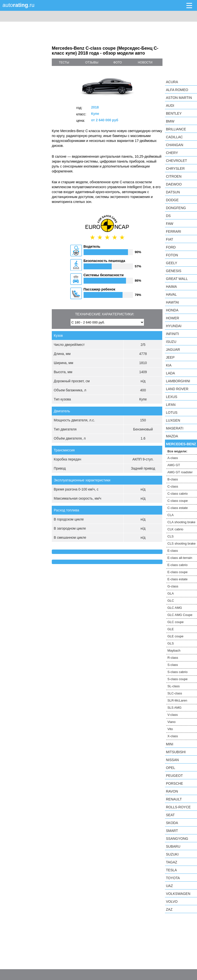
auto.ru (18, 5)
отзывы (92, 62)
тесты (64, 62)
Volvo (172, 902)
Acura (172, 82)
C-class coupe (178, 501)
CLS (170, 536)
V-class (173, 715)
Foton (172, 255)
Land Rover (177, 389)
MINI (170, 744)
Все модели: (177, 451)
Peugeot (174, 776)
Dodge (172, 200)
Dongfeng (176, 208)
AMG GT (174, 465)
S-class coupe (178, 679)
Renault (174, 799)
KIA (169, 365)
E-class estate (178, 579)
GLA (171, 593)
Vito (170, 729)
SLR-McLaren (177, 700)
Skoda (172, 823)
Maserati (175, 428)
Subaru (173, 846)
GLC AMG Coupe (180, 615)
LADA (170, 373)
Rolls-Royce (178, 807)
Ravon (172, 791)
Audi (170, 106)
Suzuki (172, 854)
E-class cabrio (178, 565)
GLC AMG (175, 608)
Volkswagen (178, 894)
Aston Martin (179, 98)
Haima (171, 287)
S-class (173, 665)
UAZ (169, 886)
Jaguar (173, 350)
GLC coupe (176, 622)
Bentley (174, 113)
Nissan (172, 760)
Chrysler (175, 168)
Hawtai (172, 302)
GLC (171, 601)
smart (172, 831)
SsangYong (177, 839)
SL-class (174, 686)
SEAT (170, 815)
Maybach (174, 651)
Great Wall (177, 279)
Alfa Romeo (177, 90)
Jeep (170, 357)
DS (168, 216)
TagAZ (172, 862)
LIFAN (171, 405)
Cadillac (174, 137)
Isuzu (171, 342)
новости (145, 62)
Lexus (172, 397)
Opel (170, 768)
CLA (170, 515)
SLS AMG (174, 708)
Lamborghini (178, 381)
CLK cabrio (175, 529)
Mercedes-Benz (181, 444)
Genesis (174, 271)
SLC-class (175, 693)
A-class (173, 458)
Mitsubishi (176, 752)
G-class (173, 586)
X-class (173, 736)
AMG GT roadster (180, 472)
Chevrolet (177, 161)
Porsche (174, 783)
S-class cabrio (178, 672)
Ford (171, 247)
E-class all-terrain (180, 558)
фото (117, 62)
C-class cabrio (178, 494)
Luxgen (173, 420)
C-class (173, 486)
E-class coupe (178, 572)
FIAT (170, 239)
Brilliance (176, 129)
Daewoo (174, 184)
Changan (175, 145)
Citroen (174, 176)
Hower (173, 318)
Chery (172, 153)
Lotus (172, 413)
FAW (170, 224)
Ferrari (173, 231)
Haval (171, 294)
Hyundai (174, 326)
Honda (172, 310)
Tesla (171, 870)
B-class (173, 479)
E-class (173, 551)
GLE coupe (175, 636)
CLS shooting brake (181, 544)
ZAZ (169, 909)
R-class (173, 658)
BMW (170, 121)
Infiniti (172, 334)
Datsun (173, 192)
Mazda (172, 436)
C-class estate (178, 508)
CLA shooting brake (181, 522)
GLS (171, 643)
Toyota (173, 878)
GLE (171, 629)
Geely (172, 263)
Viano (171, 722)
